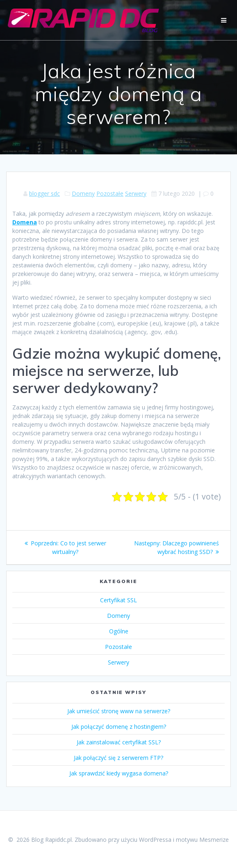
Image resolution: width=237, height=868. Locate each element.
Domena (25, 222)
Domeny (83, 193)
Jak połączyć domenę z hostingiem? (119, 727)
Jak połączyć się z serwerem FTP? (118, 758)
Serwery (136, 193)
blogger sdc (44, 193)
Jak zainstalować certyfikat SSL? (119, 742)
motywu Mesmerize (202, 840)
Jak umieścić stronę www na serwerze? (119, 711)
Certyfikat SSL (118, 600)
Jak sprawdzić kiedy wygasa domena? (119, 773)
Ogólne (119, 631)
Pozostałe (110, 193)
